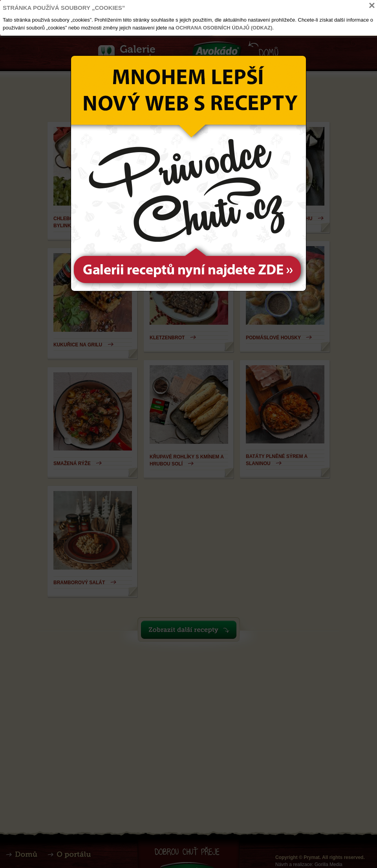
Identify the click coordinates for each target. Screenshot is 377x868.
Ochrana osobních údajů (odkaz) (224, 28)
